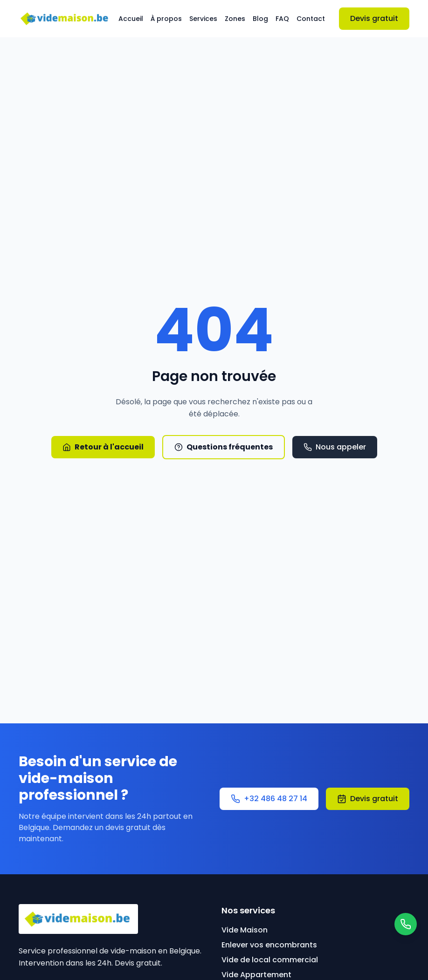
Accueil (131, 19)
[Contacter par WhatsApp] (406, 924)
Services (203, 19)
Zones (235, 19)
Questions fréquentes (224, 447)
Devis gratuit (374, 18)
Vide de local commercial (270, 960)
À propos (166, 19)
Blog (260, 19)
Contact (311, 19)
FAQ (282, 19)
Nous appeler (335, 447)
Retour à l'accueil (103, 447)
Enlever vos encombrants (269, 945)
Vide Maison (245, 930)
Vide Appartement (256, 975)
